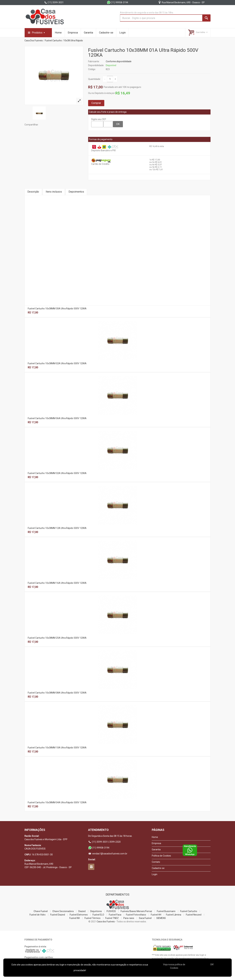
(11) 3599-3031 (54, 2)
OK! (212, 964)
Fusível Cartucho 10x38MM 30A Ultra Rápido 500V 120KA (57, 309)
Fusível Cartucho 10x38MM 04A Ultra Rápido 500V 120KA (57, 802)
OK (118, 124)
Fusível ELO (98, 915)
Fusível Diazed (58, 915)
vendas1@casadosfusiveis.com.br (108, 854)
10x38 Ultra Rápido (73, 41)
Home (58, 33)
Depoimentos (76, 192)
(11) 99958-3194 (117, 2)
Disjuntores (96, 911)
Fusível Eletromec (79, 915)
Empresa (73, 33)
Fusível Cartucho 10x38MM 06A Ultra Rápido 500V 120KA (57, 418)
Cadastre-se (106, 33)
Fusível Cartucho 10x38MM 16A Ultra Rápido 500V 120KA (57, 583)
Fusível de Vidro (38, 915)
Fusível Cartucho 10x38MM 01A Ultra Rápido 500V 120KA (143, 53)
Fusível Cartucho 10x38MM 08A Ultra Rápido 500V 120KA (57, 693)
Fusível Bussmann (166, 911)
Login (122, 33)
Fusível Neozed (194, 915)
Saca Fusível (145, 918)
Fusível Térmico (93, 918)
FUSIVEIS (111, 911)
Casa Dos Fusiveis (34, 41)
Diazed (82, 911)
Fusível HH (156, 915)
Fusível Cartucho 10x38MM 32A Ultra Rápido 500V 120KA (57, 473)
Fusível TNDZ (112, 918)
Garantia (88, 33)
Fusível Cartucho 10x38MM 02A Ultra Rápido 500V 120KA (57, 363)
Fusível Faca (115, 915)
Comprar (96, 103)
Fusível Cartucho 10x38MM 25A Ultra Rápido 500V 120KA (57, 638)
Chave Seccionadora (63, 911)
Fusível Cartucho (53, 41)
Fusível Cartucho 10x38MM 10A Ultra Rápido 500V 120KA (57, 748)
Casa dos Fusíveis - (106, 922)
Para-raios (129, 918)
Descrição (33, 192)
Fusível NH (75, 918)
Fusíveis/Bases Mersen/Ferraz (136, 911)
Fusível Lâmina (174, 915)
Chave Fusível (41, 911)
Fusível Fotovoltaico (136, 915)
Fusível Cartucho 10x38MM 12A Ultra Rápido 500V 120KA (57, 528)
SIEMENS (161, 918)
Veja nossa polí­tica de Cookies (174, 966)
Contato (156, 862)
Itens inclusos (54, 192)
